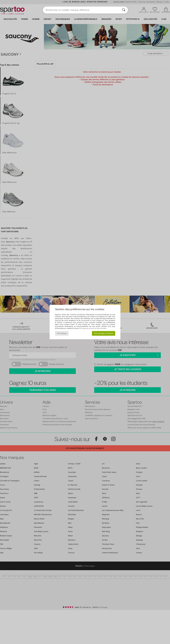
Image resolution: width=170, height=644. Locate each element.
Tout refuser (62, 333)
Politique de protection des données (93, 328)
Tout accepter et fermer (103, 333)
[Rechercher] (124, 10)
